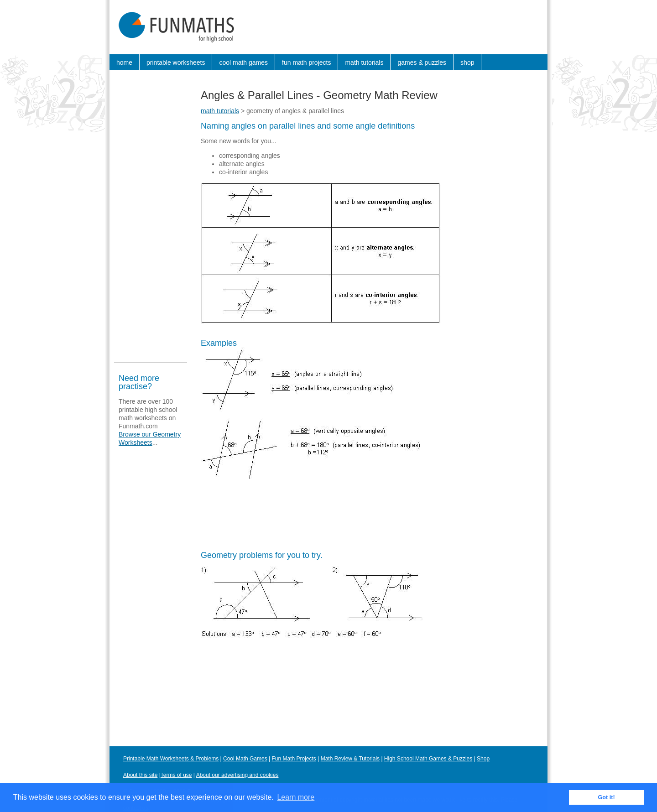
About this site (140, 775)
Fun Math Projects (294, 759)
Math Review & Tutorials (350, 759)
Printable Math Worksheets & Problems (171, 759)
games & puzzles (422, 62)
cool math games (243, 62)
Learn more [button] (296, 797)
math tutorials (364, 62)
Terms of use (176, 775)
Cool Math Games (245, 759)
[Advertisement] (151, 221)
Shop (483, 759)
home (124, 62)
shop (467, 62)
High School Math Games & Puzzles (428, 759)
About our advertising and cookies (237, 775)
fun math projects (306, 62)
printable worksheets (176, 62)
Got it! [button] (607, 797)
